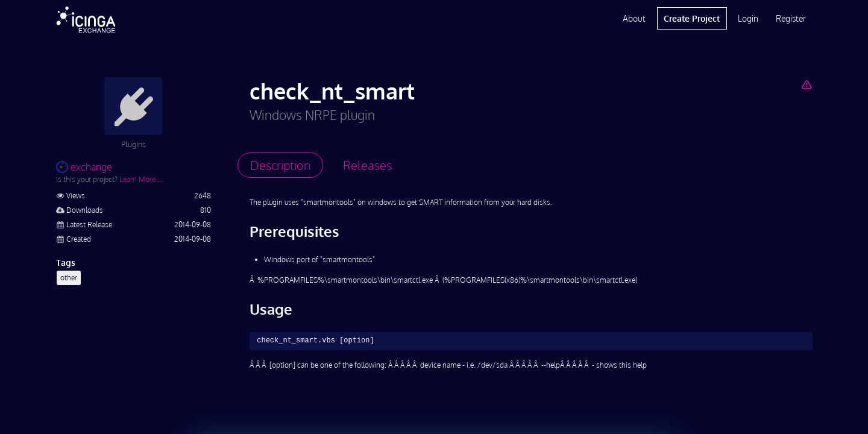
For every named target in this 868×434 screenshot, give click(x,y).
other (69, 278)
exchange (84, 167)
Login (748, 18)
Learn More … (141, 179)
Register (791, 18)
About (634, 18)
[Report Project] (806, 84)
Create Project (692, 18)
